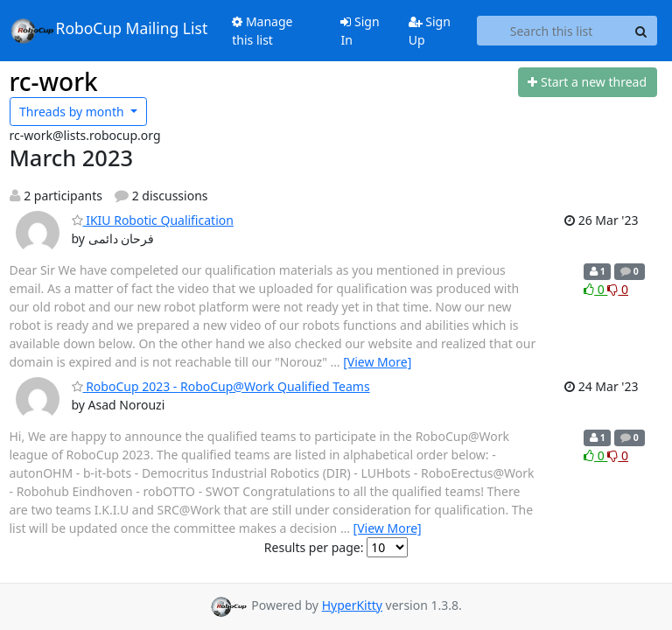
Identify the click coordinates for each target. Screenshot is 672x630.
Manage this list (262, 31)
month (73, 112)
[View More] (377, 362)
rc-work (54, 81)
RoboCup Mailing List (109, 31)
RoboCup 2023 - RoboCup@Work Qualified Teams (221, 386)
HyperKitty (352, 605)
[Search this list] (552, 31)
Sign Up (430, 31)
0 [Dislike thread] (618, 289)
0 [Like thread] (595, 289)
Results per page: (314, 547)
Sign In (360, 31)
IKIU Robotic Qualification (153, 220)
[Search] (641, 31)
